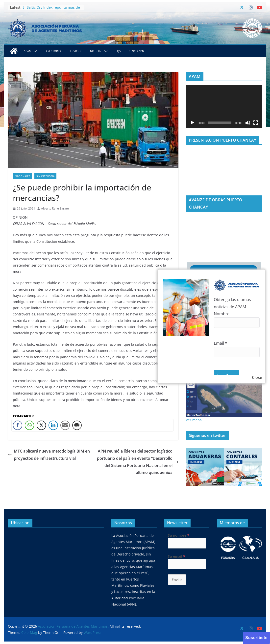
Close (257, 377)
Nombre (222, 314)
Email (221, 343)
